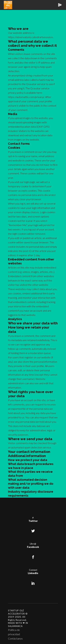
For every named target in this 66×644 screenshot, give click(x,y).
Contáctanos (15, 638)
